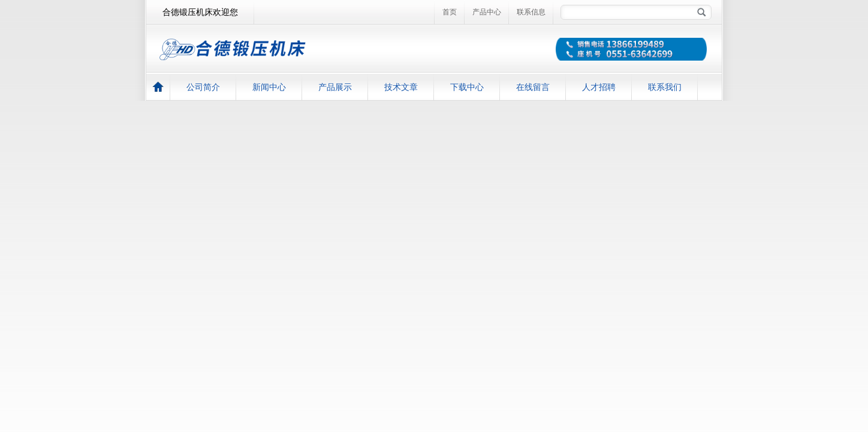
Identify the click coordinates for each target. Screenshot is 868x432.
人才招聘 (599, 87)
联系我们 (665, 87)
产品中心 (487, 12)
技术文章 (401, 87)
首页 (450, 12)
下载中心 (467, 87)
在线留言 (533, 87)
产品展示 (335, 87)
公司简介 (203, 87)
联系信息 (531, 12)
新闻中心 (269, 87)
